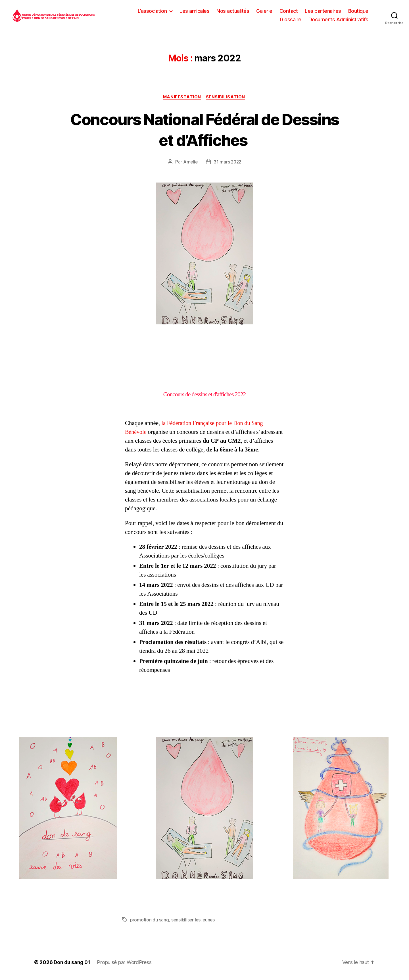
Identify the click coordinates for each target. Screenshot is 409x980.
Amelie (190, 164)
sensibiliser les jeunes (194, 921)
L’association (152, 12)
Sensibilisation (226, 99)
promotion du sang (150, 921)
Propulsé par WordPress (125, 964)
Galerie (264, 12)
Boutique (358, 12)
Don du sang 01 (72, 964)
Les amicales (194, 12)
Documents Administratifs (338, 20)
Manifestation (182, 99)
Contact (289, 12)
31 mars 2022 (228, 164)
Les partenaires (323, 12)
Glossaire (291, 20)
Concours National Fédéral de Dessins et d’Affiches (205, 131)
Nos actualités (233, 12)
